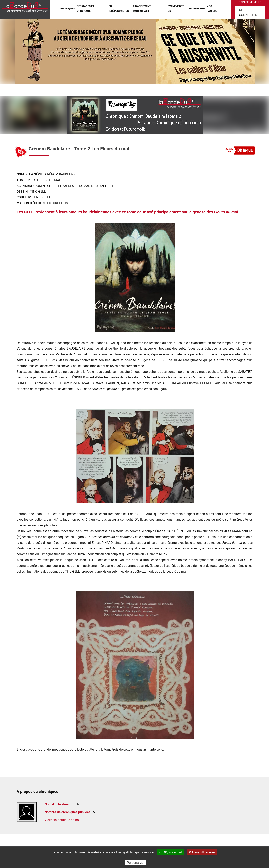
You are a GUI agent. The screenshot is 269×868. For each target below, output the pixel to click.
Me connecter (248, 12)
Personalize (135, 863)
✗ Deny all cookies (202, 852)
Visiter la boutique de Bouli (63, 820)
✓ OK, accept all (171, 852)
